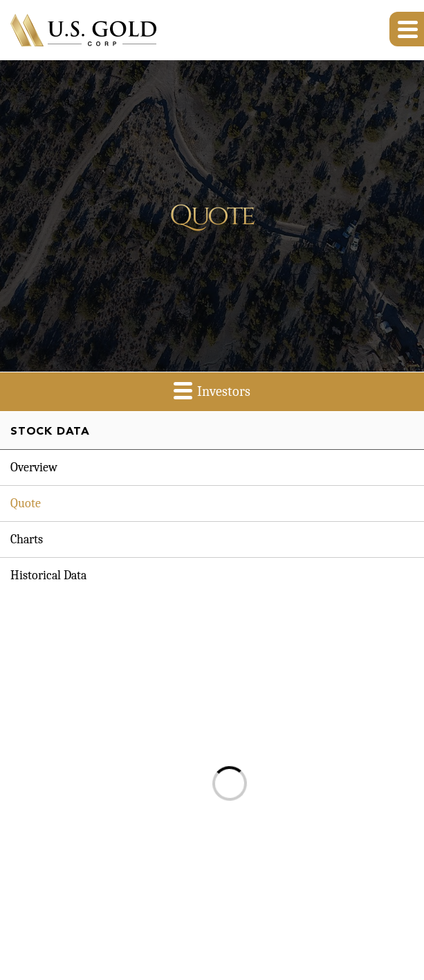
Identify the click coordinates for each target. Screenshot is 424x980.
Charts (27, 539)
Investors (212, 390)
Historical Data (48, 575)
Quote (26, 503)
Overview (34, 468)
